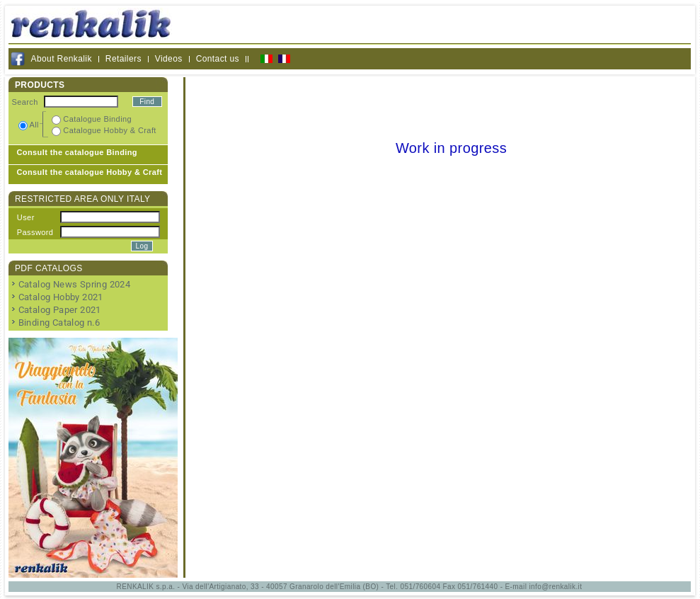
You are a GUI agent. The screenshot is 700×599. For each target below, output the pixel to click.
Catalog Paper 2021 (60, 310)
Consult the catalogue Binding (78, 152)
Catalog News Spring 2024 (75, 284)
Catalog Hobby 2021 (61, 297)
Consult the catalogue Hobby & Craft (90, 172)
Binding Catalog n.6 (59, 323)
